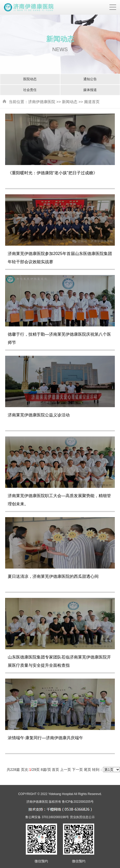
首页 (55, 770)
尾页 (87, 770)
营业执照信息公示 (82, 817)
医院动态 (30, 79)
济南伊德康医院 (42, 102)
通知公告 (90, 79)
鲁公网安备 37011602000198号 (47, 817)
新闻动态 (70, 102)
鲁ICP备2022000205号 (78, 802)
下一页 (77, 770)
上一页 (66, 770)
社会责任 (30, 90)
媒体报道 (90, 90)
